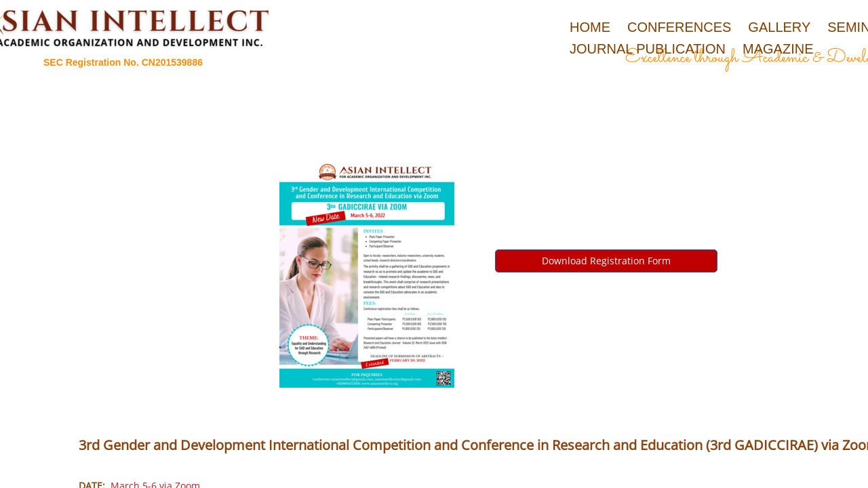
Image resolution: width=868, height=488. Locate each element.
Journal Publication (648, 49)
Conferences (679, 27)
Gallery (779, 27)
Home (590, 27)
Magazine (778, 49)
